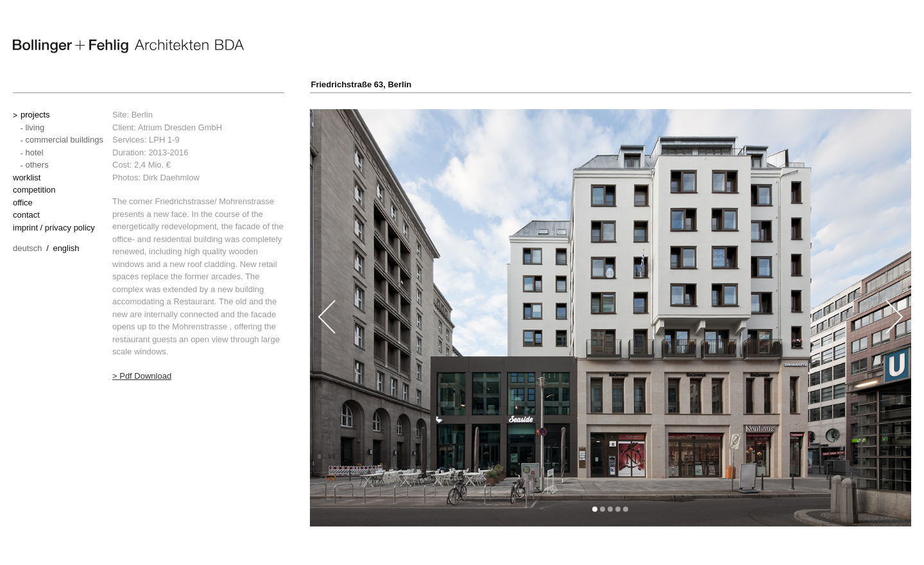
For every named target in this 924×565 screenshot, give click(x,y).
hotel (35, 152)
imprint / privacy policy (54, 228)
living (35, 127)
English (66, 248)
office (23, 203)
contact (26, 215)
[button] (595, 509)
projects (35, 115)
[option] (611, 318)
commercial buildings (64, 140)
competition (34, 190)
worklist (27, 178)
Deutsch (28, 248)
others (37, 165)
